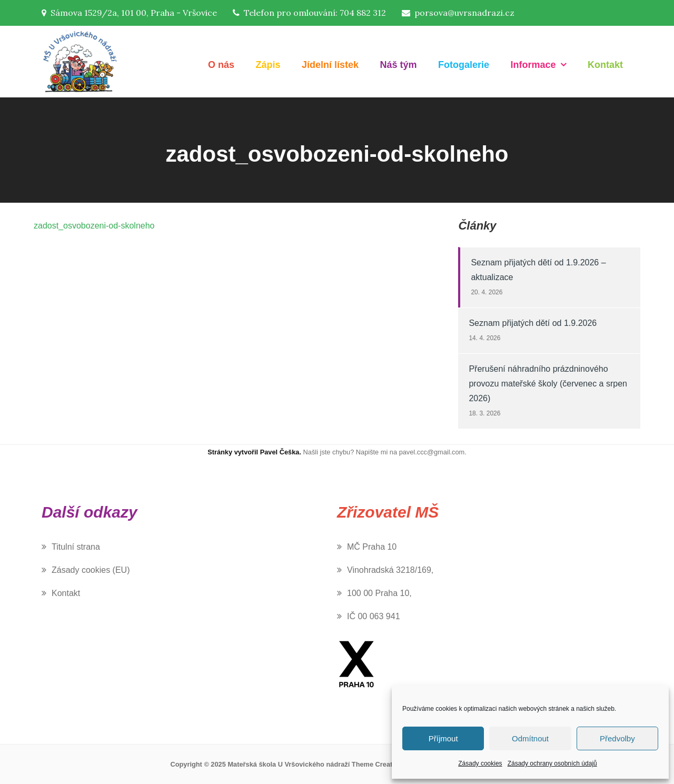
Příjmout (443, 738)
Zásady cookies (480, 763)
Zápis (268, 65)
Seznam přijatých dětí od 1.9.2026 (533, 323)
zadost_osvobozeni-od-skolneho (94, 226)
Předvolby (617, 738)
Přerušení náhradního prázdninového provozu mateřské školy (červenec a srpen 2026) (548, 384)
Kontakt (605, 65)
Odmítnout (530, 738)
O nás (221, 65)
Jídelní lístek (330, 65)
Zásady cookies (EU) (91, 570)
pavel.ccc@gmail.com (432, 452)
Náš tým (399, 65)
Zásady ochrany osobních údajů (552, 763)
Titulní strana (76, 547)
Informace (533, 65)
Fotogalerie (464, 65)
